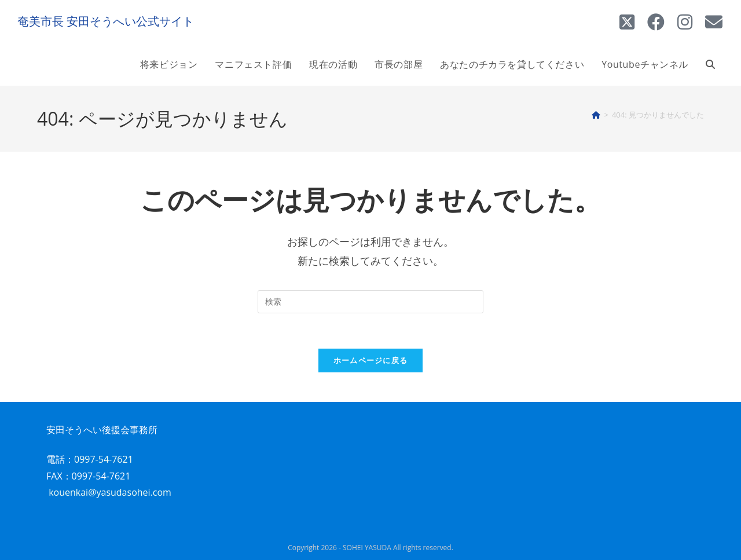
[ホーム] (596, 115)
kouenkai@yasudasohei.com (110, 492)
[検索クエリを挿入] (370, 302)
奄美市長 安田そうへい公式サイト (106, 21)
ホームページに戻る (371, 360)
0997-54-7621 (104, 459)
